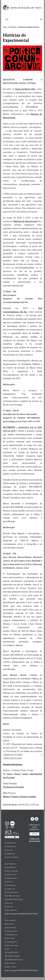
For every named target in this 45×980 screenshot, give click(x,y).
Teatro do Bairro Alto (25, 89)
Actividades (13, 27)
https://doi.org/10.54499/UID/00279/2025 (21, 914)
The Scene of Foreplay (13, 787)
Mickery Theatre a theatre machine (19, 797)
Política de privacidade (34, 840)
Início (5, 27)
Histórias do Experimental (25, 221)
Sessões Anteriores (13, 765)
